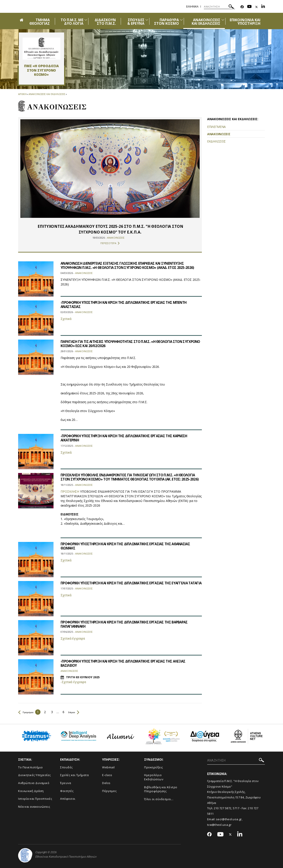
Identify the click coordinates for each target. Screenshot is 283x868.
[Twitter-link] (256, 7)
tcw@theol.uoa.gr (219, 825)
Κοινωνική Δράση (31, 791)
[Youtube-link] (249, 7)
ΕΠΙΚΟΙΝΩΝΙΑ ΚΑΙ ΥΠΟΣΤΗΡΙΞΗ (245, 22)
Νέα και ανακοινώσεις (34, 807)
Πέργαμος (109, 791)
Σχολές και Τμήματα (74, 775)
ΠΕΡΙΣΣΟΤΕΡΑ (110, 243)
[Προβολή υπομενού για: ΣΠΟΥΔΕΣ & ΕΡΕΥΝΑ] (147, 20)
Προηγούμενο (30, 712)
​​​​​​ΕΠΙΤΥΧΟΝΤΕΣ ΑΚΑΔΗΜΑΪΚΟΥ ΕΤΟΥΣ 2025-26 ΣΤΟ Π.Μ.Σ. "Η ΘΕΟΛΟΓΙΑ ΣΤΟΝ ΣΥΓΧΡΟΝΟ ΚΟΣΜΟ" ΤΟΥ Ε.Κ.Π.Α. (110, 229)
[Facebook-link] (242, 7)
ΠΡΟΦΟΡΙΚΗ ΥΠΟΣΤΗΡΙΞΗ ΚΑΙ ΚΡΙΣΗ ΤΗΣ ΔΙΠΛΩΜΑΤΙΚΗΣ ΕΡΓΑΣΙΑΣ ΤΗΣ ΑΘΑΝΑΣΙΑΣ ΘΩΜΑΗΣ (129, 546)
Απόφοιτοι (68, 799)
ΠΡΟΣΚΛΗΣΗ (70, 496)
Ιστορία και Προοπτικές (35, 799)
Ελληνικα (192, 7)
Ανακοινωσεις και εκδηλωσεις (47, 94)
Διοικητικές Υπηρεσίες (34, 775)
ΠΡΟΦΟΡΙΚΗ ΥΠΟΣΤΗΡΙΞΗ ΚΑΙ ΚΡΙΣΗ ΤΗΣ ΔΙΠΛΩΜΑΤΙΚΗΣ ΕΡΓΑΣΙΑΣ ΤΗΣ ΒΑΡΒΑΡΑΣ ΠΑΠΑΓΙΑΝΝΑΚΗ (128, 624)
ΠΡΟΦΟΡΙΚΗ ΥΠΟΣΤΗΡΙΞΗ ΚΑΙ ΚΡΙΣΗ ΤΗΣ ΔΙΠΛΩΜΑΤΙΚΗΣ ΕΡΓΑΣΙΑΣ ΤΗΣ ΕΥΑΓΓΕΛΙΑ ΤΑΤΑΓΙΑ (127, 585)
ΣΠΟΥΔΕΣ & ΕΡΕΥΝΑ (136, 22)
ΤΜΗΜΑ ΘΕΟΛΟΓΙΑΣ (40, 22)
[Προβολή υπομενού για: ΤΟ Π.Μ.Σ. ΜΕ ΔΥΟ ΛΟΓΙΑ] (86, 20)
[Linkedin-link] (263, 7)
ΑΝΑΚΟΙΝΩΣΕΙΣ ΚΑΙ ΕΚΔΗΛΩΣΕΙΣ (206, 22)
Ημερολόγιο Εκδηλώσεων (154, 777)
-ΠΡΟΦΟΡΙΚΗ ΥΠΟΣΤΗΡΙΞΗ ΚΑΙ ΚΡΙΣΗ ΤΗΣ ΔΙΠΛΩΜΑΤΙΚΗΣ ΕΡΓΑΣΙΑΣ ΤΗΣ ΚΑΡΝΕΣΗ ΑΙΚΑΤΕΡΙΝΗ (127, 438)
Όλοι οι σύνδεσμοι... (159, 799)
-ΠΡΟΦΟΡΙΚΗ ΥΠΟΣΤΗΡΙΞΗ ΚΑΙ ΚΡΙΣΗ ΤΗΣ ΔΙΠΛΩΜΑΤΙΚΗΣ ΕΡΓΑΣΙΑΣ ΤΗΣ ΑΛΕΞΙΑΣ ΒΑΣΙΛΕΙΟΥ (126, 663)
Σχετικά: (66, 452)
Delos (106, 783)
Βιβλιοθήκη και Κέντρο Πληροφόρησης (161, 789)
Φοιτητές (67, 791)
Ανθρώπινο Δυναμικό (34, 783)
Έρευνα (66, 783)
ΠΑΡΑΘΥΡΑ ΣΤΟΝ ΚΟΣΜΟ (167, 22)
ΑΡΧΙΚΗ (22, 94)
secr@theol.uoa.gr (229, 819)
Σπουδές (66, 767)
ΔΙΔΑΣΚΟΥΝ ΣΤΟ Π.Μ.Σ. (105, 22)
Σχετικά (66, 319)
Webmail (108, 767)
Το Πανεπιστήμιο (31, 767)
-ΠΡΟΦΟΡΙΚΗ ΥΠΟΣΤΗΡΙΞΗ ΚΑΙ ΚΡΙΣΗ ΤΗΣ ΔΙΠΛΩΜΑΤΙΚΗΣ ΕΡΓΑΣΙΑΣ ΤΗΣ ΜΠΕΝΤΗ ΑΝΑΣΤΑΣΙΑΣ (127, 305)
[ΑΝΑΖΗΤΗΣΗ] (219, 7)
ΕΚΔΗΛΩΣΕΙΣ (216, 141)
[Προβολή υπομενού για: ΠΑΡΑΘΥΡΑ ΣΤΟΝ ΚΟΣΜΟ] (181, 20)
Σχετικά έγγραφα (73, 638)
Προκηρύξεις (154, 767)
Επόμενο (85, 712)
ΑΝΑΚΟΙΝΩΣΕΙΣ (219, 134)
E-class (107, 775)
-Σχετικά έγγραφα (73, 682)
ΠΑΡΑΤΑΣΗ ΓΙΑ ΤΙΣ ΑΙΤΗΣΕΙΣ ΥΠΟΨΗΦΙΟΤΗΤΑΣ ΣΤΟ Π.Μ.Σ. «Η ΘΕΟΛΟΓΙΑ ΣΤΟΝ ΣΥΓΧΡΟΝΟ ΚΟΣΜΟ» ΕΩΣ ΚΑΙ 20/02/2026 (125, 344)
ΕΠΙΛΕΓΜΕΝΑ (216, 127)
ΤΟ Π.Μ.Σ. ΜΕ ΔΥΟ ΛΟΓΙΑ (72, 22)
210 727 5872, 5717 (227, 808)
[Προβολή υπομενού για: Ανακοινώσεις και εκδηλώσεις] (223, 20)
